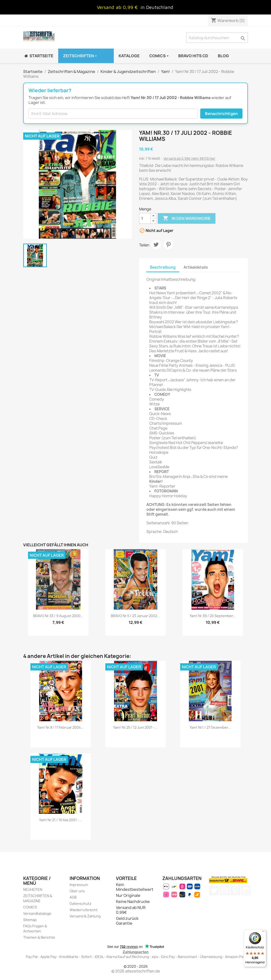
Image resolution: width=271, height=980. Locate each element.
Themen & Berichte (39, 937)
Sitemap (30, 920)
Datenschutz (80, 904)
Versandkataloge (37, 913)
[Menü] (263, 932)
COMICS (30, 907)
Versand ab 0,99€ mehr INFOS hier (189, 159)
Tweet (156, 245)
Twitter (214, 890)
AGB (73, 897)
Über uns (77, 891)
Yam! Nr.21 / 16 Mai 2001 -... (61, 820)
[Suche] (217, 38)
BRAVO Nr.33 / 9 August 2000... (58, 616)
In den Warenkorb (187, 218)
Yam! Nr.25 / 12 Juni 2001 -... (135, 727)
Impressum (79, 885)
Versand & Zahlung (85, 916)
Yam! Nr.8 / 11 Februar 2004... (61, 727)
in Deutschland (157, 7)
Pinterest (168, 245)
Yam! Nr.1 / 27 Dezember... (210, 727)
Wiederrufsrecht (84, 910)
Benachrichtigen (221, 114)
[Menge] (145, 218)
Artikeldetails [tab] (196, 267)
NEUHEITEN (33, 890)
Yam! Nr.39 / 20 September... (213, 616)
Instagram (246, 890)
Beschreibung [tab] (163, 267)
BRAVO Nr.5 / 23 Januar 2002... (135, 616)
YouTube (225, 890)
